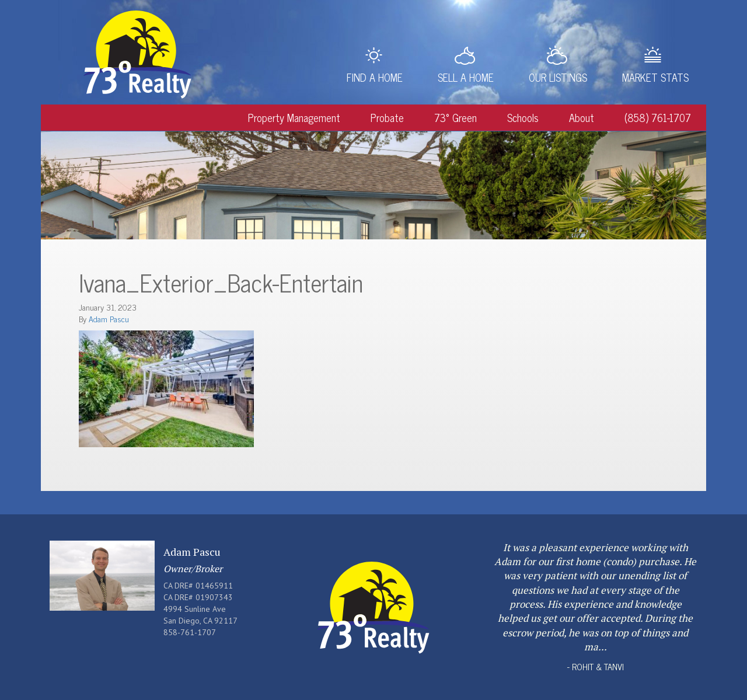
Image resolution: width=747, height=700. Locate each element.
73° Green (455, 117)
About (582, 117)
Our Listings (558, 77)
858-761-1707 (190, 632)
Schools (523, 117)
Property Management (294, 117)
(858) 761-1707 (658, 117)
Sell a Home (466, 77)
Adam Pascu (109, 318)
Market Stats (655, 77)
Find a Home (375, 77)
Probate (387, 117)
